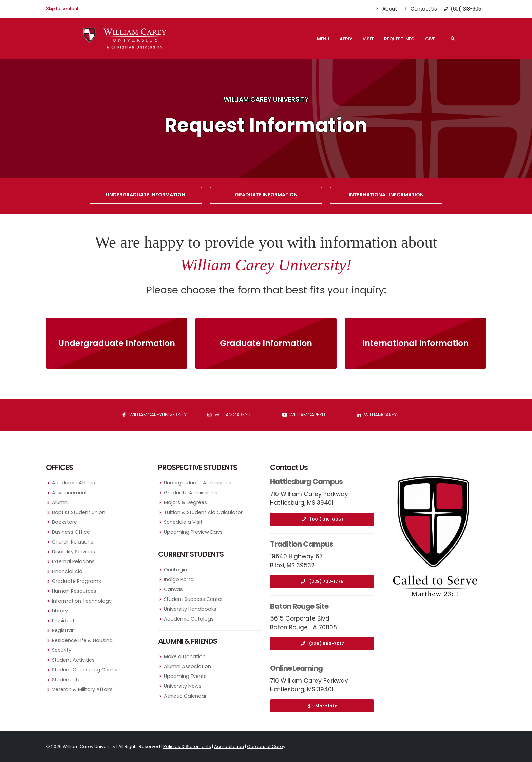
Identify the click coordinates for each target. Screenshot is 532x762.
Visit (368, 39)
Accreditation (229, 747)
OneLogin (175, 570)
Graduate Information (266, 195)
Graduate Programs (77, 581)
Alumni (60, 502)
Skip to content (62, 9)
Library (60, 611)
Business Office (71, 532)
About (386, 9)
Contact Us (420, 9)
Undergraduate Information (146, 195)
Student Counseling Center (85, 670)
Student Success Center (193, 599)
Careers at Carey (266, 747)
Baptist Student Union (79, 512)
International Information (386, 195)
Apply (346, 39)
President (63, 621)
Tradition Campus (302, 544)
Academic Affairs (73, 483)
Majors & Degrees (185, 502)
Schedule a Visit (183, 522)
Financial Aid (67, 571)
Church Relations (73, 542)
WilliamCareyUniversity (154, 415)
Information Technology (82, 601)
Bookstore (64, 522)
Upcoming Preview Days (193, 532)
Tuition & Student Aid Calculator (203, 512)
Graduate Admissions (191, 493)
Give (430, 39)
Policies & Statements (187, 747)
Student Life (66, 680)
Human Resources (74, 591)
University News (183, 686)
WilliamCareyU (303, 415)
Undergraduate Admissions (198, 483)
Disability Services (73, 552)
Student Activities (73, 660)
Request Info (399, 39)
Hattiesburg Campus (306, 482)
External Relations (73, 561)
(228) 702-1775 (322, 581)
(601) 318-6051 (322, 519)
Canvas (173, 589)
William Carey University (266, 100)
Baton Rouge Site (299, 606)
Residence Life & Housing (82, 640)
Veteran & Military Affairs (82, 689)
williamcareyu (229, 415)
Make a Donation (185, 656)
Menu (323, 39)
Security (62, 650)
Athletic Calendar (185, 696)
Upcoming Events (185, 676)
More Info (322, 706)
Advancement (70, 493)
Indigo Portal (179, 579)
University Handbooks (190, 609)
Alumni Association (187, 666)
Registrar (63, 630)
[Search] (453, 39)
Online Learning (296, 668)
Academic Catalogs (189, 619)
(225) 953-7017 (322, 643)
